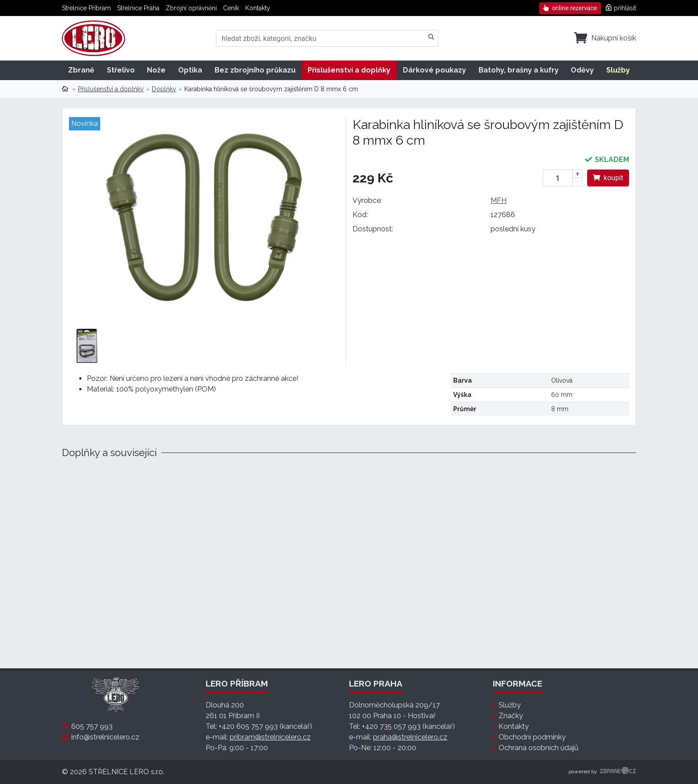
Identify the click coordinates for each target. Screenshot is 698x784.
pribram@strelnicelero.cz (270, 737)
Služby (618, 70)
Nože (156, 70)
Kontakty (258, 8)
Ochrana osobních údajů (539, 748)
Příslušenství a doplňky (349, 70)
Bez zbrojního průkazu (255, 70)
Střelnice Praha (138, 8)
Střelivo (121, 70)
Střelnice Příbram (86, 8)
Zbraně (81, 70)
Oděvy (582, 70)
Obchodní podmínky (532, 737)
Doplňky (164, 89)
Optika (190, 70)
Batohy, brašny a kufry (519, 70)
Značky (511, 716)
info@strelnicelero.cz (105, 737)
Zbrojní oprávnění (191, 8)
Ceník (231, 8)
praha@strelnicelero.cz (410, 737)
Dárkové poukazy (434, 70)
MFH (499, 200)
